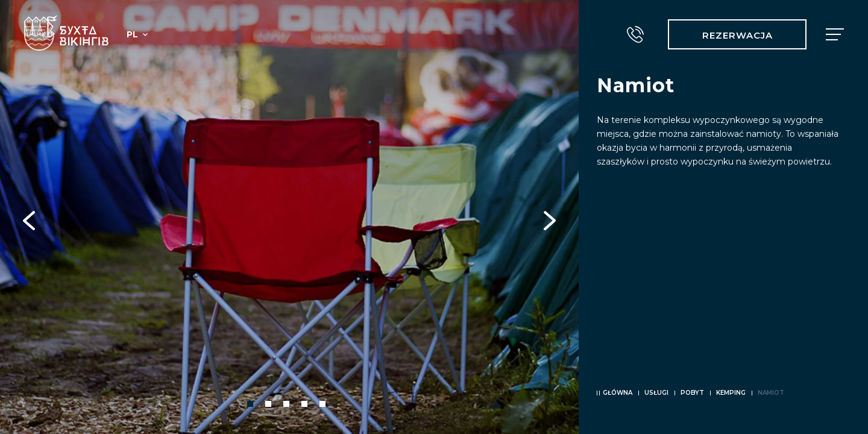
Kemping (731, 393)
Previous (29, 217)
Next (550, 217)
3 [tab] (286, 404)
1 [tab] (250, 404)
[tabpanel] (289, 217)
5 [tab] (322, 404)
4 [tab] (304, 404)
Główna (618, 393)
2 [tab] (268, 404)
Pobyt (692, 393)
